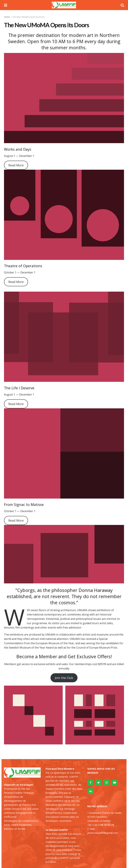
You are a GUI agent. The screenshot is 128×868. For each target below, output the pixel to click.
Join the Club (64, 678)
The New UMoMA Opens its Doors (29, 17)
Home (7, 17)
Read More (16, 165)
